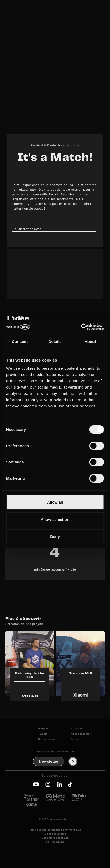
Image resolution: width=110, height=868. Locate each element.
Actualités (77, 729)
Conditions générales (55, 838)
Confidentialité (55, 842)
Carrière (76, 739)
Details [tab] (55, 341)
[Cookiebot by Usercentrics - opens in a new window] (81, 327)
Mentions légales (55, 834)
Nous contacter (81, 734)
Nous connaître (48, 739)
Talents (43, 734)
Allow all (55, 502)
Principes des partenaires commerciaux (55, 830)
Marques (44, 729)
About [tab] (90, 341)
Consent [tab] (20, 341)
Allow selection (55, 519)
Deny (55, 537)
